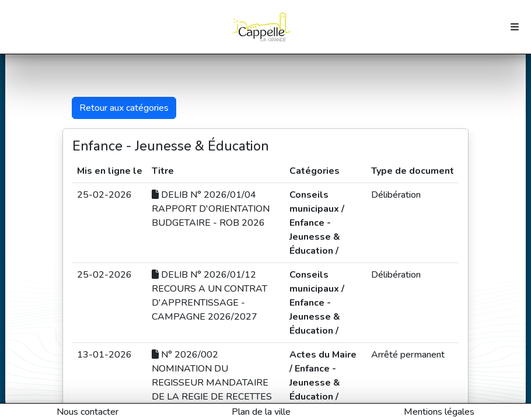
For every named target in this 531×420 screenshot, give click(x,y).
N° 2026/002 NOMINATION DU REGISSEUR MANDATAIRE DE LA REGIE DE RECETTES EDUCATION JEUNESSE (212, 383)
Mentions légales (439, 412)
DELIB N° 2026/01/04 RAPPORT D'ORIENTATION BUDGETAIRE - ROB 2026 (211, 209)
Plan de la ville (261, 412)
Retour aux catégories (124, 108)
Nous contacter (88, 412)
